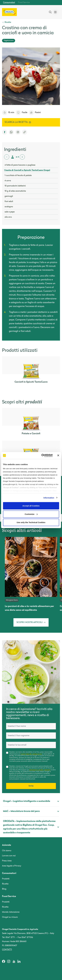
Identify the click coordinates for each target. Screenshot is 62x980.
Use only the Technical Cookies (31, 522)
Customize (31, 514)
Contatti (7, 950)
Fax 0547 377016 (25, 937)
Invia (31, 786)
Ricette (5, 884)
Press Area (7, 861)
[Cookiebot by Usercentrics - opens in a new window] (41, 455)
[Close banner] (58, 455)
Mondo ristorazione (11, 912)
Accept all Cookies (31, 506)
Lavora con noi (9, 856)
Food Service (24, 3)
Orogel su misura (10, 917)
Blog (4, 889)
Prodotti (6, 879)
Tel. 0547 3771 (8, 937)
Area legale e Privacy (12, 866)
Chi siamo (7, 851)
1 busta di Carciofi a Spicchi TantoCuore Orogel (27, 170)
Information (49, 498)
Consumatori (9, 3)
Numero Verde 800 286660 (14, 942)
